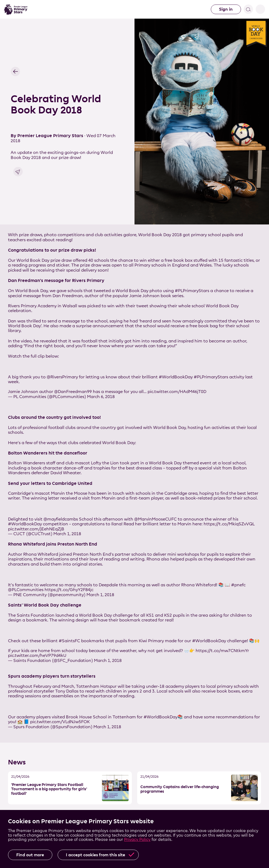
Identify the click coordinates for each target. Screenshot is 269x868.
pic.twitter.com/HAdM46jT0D (177, 392)
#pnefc (238, 585)
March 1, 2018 (67, 534)
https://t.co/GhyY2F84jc (69, 590)
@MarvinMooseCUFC (155, 519)
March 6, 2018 (101, 397)
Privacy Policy (137, 839)
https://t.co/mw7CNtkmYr (222, 651)
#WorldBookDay (176, 377)
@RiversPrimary (62, 377)
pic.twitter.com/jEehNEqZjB (36, 529)
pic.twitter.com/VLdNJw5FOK (60, 722)
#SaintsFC (69, 641)
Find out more (30, 855)
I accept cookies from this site (96, 855)
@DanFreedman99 (73, 392)
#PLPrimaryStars (211, 377)
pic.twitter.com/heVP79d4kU (37, 655)
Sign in (226, 9)
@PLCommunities (26, 590)
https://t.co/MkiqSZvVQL (229, 524)
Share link (18, 172)
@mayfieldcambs (61, 519)
